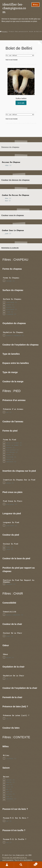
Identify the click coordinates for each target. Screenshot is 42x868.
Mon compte (7, 865)
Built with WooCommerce (24, 860)
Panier (33, 864)
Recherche (21, 865)
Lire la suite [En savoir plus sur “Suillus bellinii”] (21, 103)
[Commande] (20, 55)
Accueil (5, 32)
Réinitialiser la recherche (10, 248)
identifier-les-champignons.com (14, 8)
